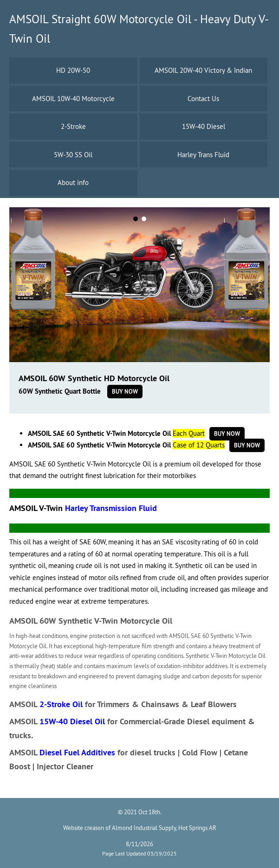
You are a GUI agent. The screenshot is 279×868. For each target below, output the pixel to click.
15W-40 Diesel (204, 126)
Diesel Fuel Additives (77, 752)
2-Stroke (73, 126)
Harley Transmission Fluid (111, 508)
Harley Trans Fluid (203, 155)
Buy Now (125, 392)
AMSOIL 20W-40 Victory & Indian (203, 70)
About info (73, 182)
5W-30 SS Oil (73, 155)
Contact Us (203, 99)
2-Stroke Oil (61, 704)
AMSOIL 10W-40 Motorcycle (73, 99)
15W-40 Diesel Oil (72, 721)
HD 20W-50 (73, 70)
